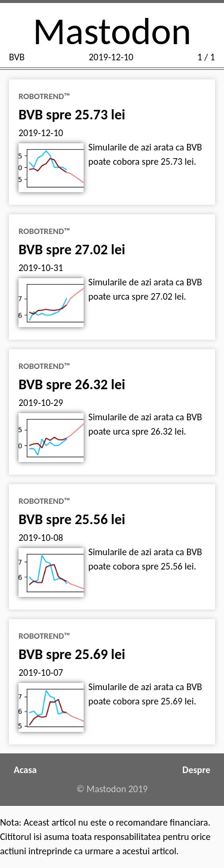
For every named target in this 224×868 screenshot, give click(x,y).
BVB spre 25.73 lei (72, 114)
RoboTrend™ (44, 96)
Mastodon (112, 31)
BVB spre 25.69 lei (72, 654)
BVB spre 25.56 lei (72, 519)
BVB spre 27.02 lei (72, 249)
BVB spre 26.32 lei (72, 384)
